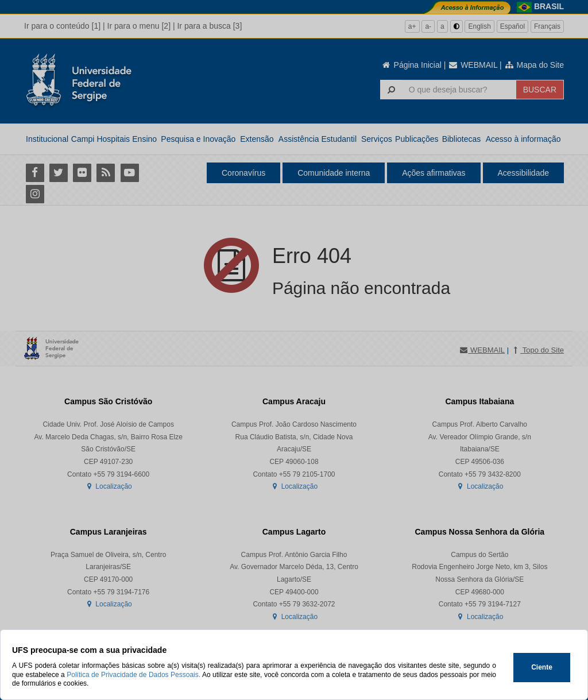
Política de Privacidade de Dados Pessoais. (134, 675)
